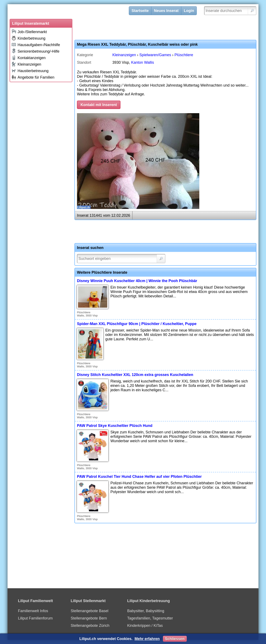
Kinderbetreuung (28, 38)
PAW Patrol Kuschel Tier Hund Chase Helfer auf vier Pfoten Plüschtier (139, 477)
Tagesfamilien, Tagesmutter (150, 618)
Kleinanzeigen (26, 64)
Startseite (140, 11)
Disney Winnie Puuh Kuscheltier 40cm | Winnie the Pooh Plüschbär (137, 281)
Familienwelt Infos (33, 611)
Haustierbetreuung (30, 71)
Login (189, 11)
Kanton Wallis (143, 62)
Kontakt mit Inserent (99, 105)
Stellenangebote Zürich (90, 626)
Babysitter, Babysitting (146, 611)
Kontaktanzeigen (28, 58)
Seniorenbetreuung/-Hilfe (35, 51)
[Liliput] (71, 12)
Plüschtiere (184, 55)
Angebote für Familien (33, 77)
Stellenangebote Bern (89, 618)
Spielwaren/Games (155, 55)
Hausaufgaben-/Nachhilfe (36, 45)
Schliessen (175, 639)
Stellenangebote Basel (90, 611)
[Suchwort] (121, 259)
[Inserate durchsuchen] (230, 11)
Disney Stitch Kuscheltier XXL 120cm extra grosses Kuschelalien (135, 375)
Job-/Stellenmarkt (29, 32)
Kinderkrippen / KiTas (145, 626)
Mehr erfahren (147, 639)
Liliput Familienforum (35, 618)
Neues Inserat (166, 11)
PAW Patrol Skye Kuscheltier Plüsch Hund (115, 426)
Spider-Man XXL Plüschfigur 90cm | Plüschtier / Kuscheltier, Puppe (137, 324)
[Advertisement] (41, 147)
